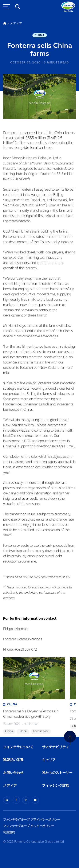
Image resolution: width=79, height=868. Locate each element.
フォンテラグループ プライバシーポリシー (32, 820)
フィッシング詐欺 (56, 786)
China (40, 35)
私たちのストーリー (57, 773)
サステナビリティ (56, 747)
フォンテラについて (18, 747)
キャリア (49, 760)
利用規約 (9, 832)
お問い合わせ (13, 773)
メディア (10, 786)
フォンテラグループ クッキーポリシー (29, 826)
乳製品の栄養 (13, 760)
